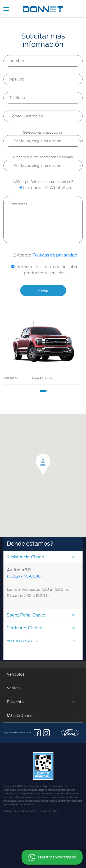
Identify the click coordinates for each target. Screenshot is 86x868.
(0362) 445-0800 (24, 576)
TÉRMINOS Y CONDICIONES (19, 811)
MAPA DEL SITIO (50, 811)
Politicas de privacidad (55, 255)
